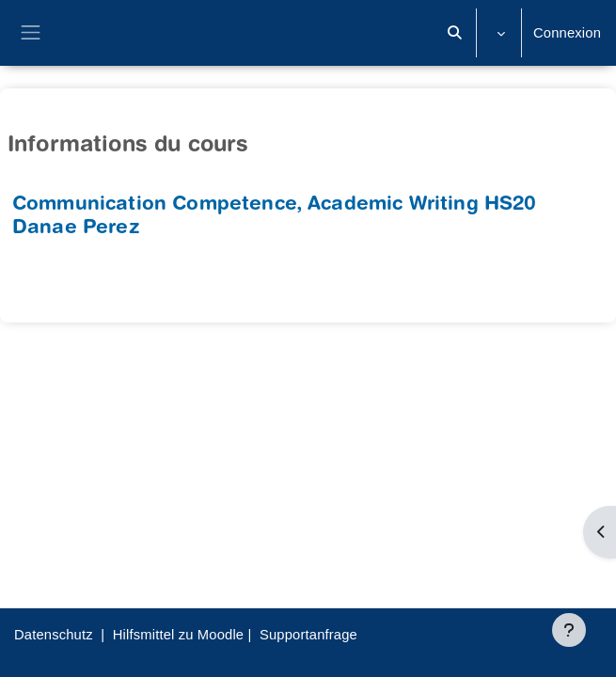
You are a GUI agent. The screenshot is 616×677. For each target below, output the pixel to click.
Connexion (567, 33)
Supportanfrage (308, 635)
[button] (455, 33)
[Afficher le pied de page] (569, 630)
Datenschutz (54, 635)
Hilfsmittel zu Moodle (178, 635)
